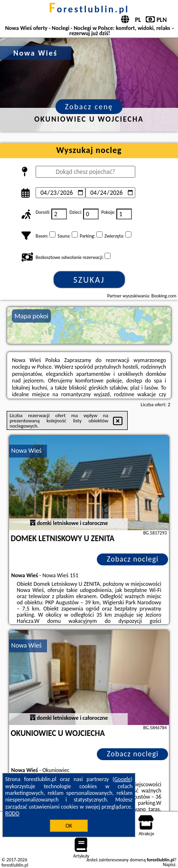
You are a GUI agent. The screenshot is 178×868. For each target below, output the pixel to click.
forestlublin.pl (89, 9)
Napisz (169, 864)
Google (123, 779)
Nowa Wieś (27, 451)
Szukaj (89, 280)
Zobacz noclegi (133, 559)
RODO (12, 813)
